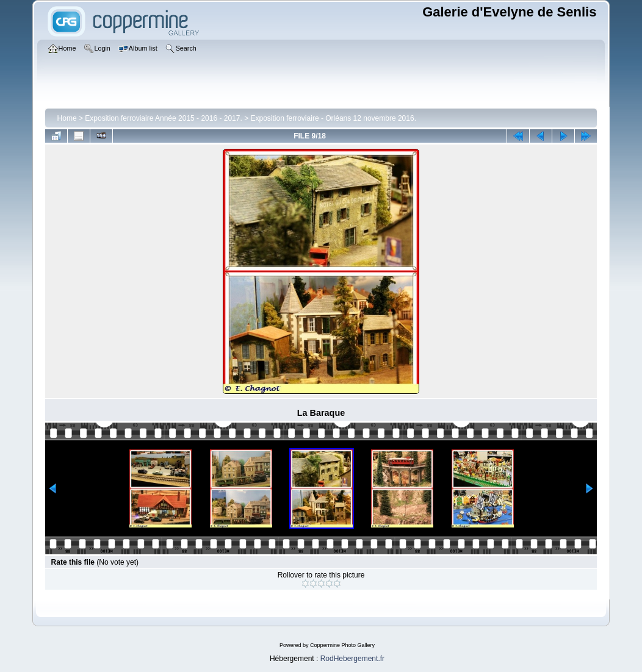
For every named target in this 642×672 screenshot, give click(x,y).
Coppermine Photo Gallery (342, 645)
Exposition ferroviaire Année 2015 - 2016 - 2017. (164, 118)
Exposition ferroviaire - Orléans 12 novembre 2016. (334, 118)
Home (67, 118)
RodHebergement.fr (352, 659)
